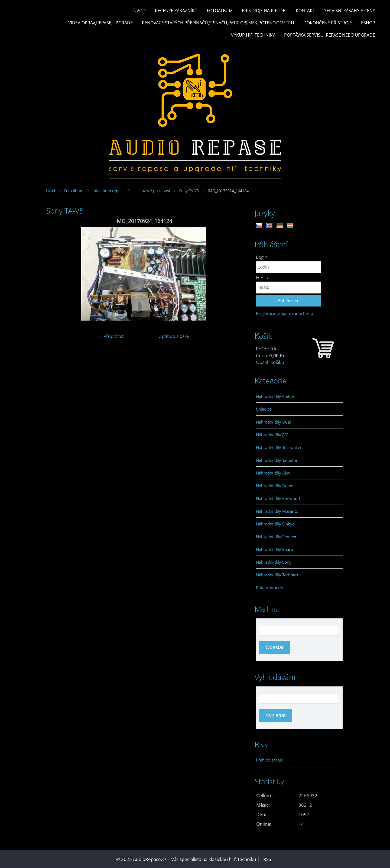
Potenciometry (270, 588)
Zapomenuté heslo (296, 313)
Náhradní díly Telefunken (279, 447)
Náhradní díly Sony (274, 562)
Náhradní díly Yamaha (276, 460)
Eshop (368, 23)
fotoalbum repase (108, 191)
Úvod (139, 11)
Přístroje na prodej (264, 11)
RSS (267, 859)
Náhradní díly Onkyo (275, 524)
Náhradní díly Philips (275, 396)
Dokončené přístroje (328, 23)
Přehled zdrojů (270, 760)
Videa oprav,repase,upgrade (100, 23)
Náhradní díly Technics (277, 575)
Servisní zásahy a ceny (350, 11)
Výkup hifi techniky (253, 35)
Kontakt (305, 11)
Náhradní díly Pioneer (276, 537)
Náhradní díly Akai (273, 473)
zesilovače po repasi (152, 191)
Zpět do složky (174, 336)
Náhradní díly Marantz (277, 511)
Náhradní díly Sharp (274, 549)
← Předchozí (111, 336)
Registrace (265, 313)
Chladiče (264, 409)
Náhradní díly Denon (275, 486)
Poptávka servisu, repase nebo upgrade (330, 35)
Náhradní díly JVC (272, 435)
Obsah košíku (270, 362)
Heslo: (263, 277)
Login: (262, 257)
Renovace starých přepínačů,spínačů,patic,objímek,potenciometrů (218, 23)
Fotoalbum (220, 11)
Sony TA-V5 (189, 191)
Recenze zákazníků (176, 11)
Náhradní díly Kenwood (278, 498)
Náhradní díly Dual (273, 422)
